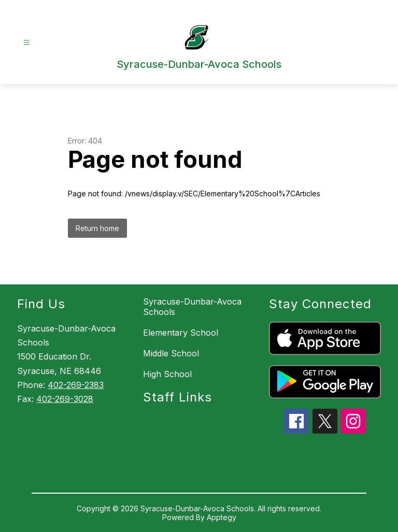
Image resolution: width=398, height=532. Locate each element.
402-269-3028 (65, 399)
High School (167, 374)
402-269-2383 (76, 385)
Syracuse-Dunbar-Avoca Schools (192, 307)
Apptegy (222, 517)
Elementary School (181, 333)
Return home (97, 228)
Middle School (171, 353)
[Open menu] (27, 43)
